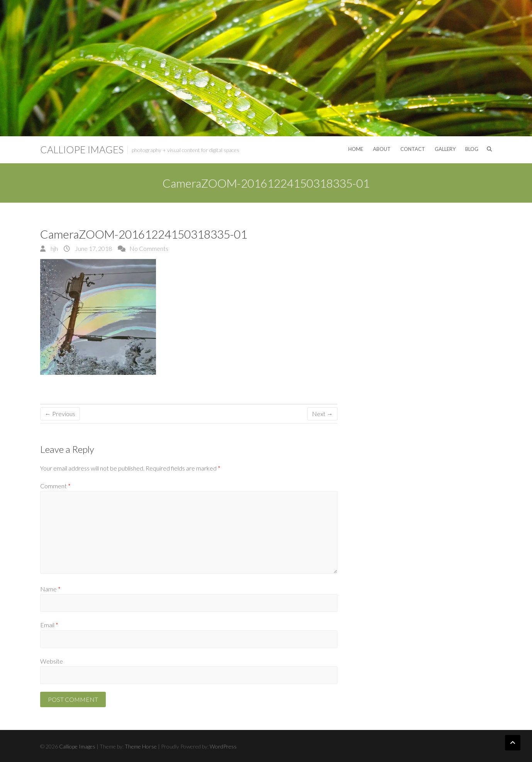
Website (52, 661)
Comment (55, 486)
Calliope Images (82, 149)
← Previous (60, 414)
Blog (472, 149)
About (382, 149)
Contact (413, 149)
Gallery (445, 149)
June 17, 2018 (93, 248)
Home (356, 149)
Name (50, 589)
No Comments (149, 248)
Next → (322, 414)
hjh (54, 248)
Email (49, 625)
